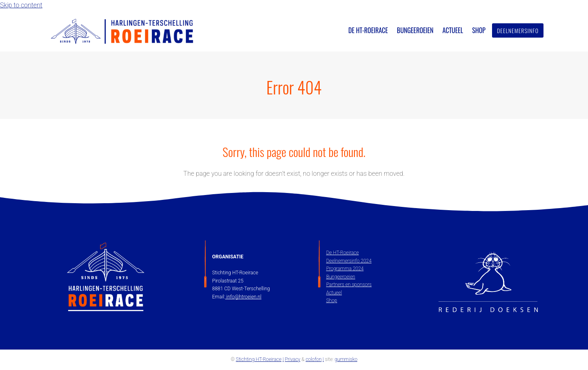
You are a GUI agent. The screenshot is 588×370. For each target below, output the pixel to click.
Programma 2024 (345, 269)
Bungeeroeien (341, 277)
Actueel (334, 293)
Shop (332, 300)
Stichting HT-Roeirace (259, 359)
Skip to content (21, 5)
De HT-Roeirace (343, 253)
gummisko (346, 359)
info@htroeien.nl (243, 297)
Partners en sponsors (349, 285)
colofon (313, 359)
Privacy (293, 359)
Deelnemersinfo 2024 (349, 261)
